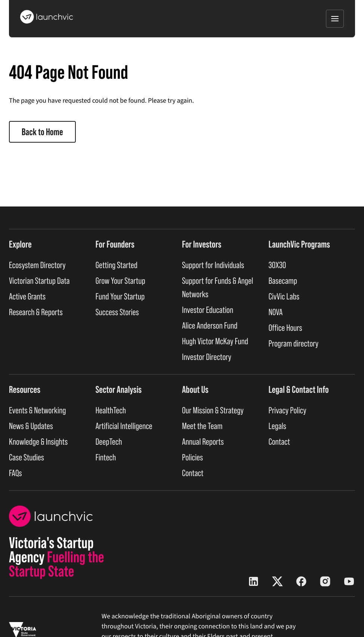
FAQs (15, 473)
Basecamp (283, 281)
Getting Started (116, 265)
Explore (20, 244)
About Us (195, 389)
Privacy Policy (287, 411)
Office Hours (285, 328)
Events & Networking (38, 411)
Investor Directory (207, 357)
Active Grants (27, 297)
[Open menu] (335, 19)
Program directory (293, 344)
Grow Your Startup (120, 281)
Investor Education (208, 310)
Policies (193, 458)
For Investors (202, 244)
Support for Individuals (213, 265)
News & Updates (31, 426)
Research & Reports (36, 312)
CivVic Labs (284, 297)
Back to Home (42, 132)
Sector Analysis (119, 389)
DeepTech (109, 442)
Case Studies (27, 458)
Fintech (106, 458)
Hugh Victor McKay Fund (215, 341)
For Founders (115, 244)
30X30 (277, 265)
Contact (193, 473)
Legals (277, 426)
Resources (25, 389)
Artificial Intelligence (124, 426)
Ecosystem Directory (37, 265)
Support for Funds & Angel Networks (218, 288)
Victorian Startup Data (39, 281)
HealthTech (111, 411)
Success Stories (117, 312)
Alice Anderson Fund (210, 326)
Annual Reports (203, 442)
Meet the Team (202, 426)
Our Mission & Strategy (213, 411)
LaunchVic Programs (299, 244)
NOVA (276, 312)
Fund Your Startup (120, 297)
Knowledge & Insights (38, 442)
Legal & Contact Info (298, 389)
